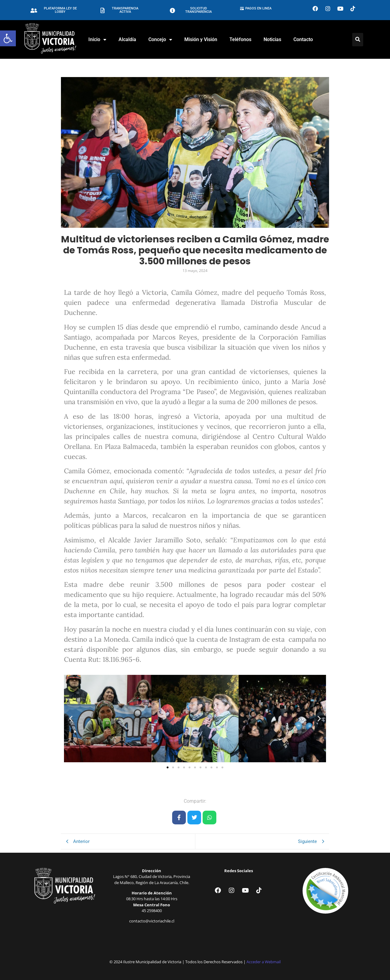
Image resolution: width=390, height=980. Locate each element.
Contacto (303, 39)
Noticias (272, 39)
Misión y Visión (201, 39)
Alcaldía (127, 39)
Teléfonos (240, 39)
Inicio (97, 40)
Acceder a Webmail (264, 962)
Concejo (160, 40)
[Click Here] (358, 40)
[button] (8, 38)
